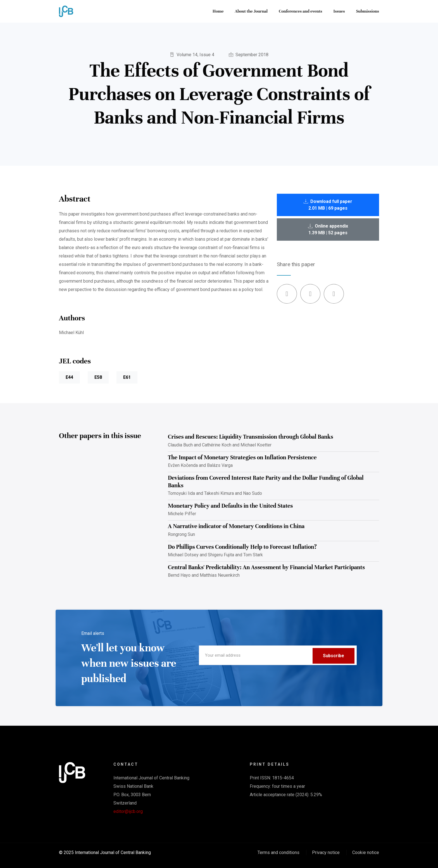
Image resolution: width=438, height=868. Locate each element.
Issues (339, 11)
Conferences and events (301, 11)
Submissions (368, 11)
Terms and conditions (278, 852)
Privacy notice (326, 852)
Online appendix (328, 229)
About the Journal (251, 11)
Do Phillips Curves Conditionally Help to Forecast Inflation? (242, 547)
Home (218, 11)
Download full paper (328, 205)
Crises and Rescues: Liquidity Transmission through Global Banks (251, 437)
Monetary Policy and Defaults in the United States (230, 506)
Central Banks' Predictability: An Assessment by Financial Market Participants (266, 567)
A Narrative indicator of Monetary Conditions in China (236, 526)
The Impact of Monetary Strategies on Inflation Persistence (242, 457)
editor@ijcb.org (128, 811)
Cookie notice (366, 852)
